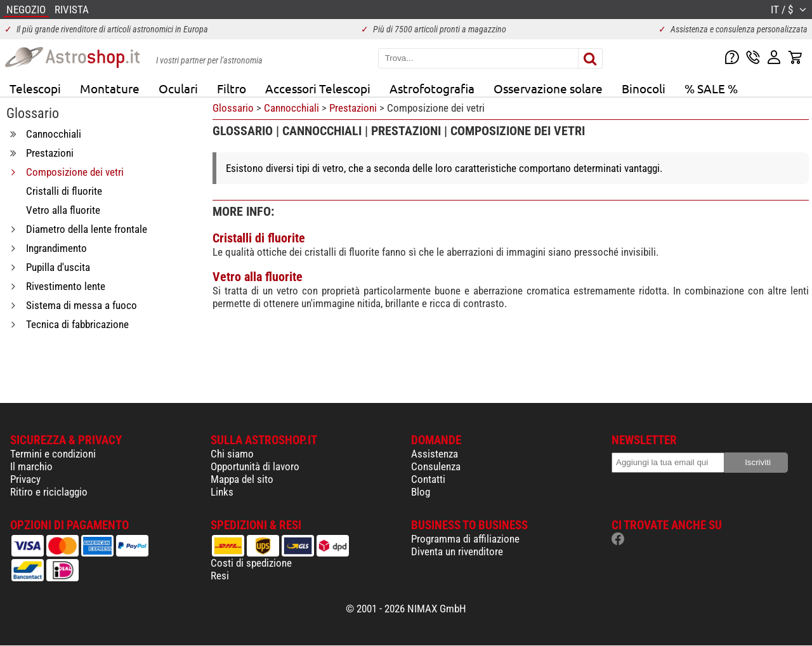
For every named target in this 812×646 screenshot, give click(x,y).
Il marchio (31, 466)
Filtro (232, 88)
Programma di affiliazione (465, 539)
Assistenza (435, 454)
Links (222, 492)
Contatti (428, 479)
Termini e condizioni (53, 454)
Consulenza (436, 466)
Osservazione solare (548, 88)
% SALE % (711, 88)
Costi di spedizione (251, 563)
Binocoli (644, 88)
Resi (220, 576)
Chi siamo (232, 454)
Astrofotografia (432, 88)
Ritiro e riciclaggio (49, 492)
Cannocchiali (291, 108)
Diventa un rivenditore (457, 551)
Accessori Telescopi (318, 88)
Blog (421, 492)
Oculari (178, 88)
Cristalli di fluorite (259, 238)
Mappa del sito (242, 479)
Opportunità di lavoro (255, 466)
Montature (110, 88)
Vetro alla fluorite (258, 277)
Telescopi (35, 88)
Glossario (233, 108)
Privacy (25, 479)
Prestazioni (353, 108)
